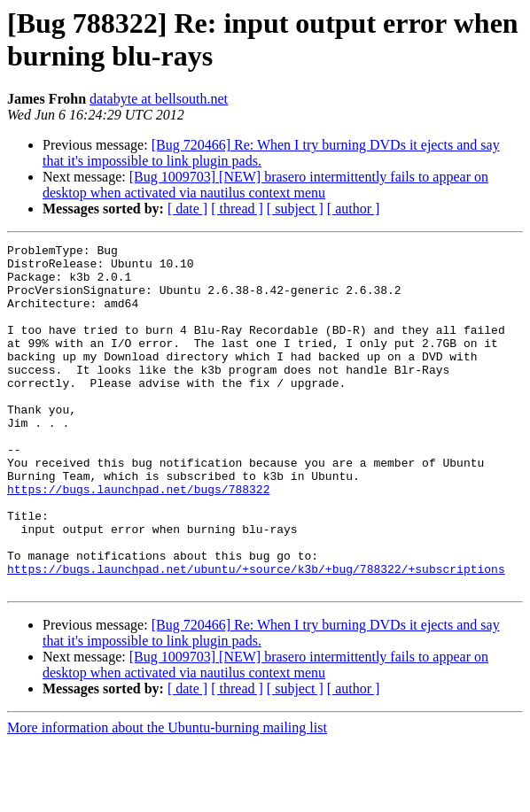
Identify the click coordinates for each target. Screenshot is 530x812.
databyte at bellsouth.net (159, 99)
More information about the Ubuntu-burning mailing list (167, 797)
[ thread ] (237, 209)
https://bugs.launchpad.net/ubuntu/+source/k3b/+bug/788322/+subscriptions (256, 635)
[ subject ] (295, 209)
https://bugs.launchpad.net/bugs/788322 (138, 539)
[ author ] (354, 209)
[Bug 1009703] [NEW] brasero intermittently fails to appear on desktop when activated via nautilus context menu (265, 185)
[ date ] (187, 209)
